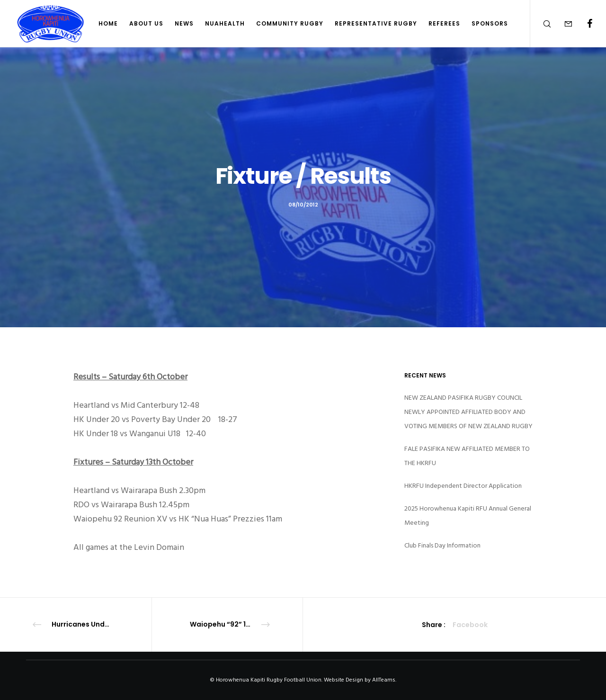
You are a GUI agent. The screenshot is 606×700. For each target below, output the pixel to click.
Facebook (470, 625)
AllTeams (384, 680)
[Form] (562, 24)
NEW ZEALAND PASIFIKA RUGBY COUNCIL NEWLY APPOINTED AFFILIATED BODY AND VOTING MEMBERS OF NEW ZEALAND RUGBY (468, 412)
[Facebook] (584, 24)
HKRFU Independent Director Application (463, 486)
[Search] (541, 24)
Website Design (343, 680)
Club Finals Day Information (442, 545)
